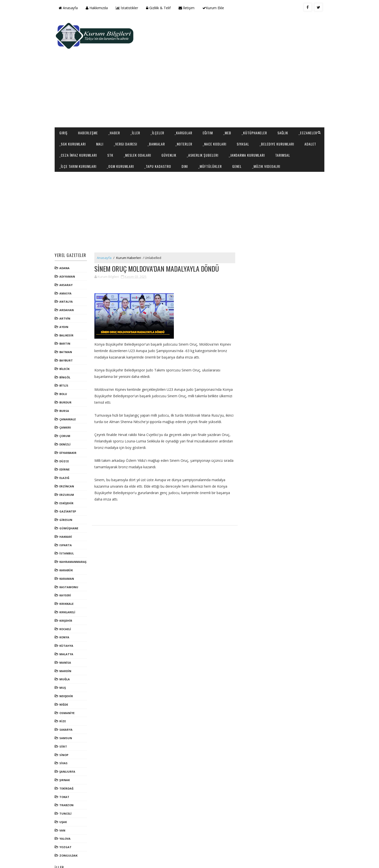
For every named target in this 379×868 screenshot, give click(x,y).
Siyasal (274, 112)
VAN (64, 810)
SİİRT (65, 726)
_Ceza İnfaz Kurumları (147, 123)
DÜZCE (66, 441)
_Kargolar (185, 101)
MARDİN (67, 650)
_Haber (116, 101)
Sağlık (285, 101)
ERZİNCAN (69, 466)
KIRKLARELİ (69, 592)
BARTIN (67, 323)
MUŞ (65, 667)
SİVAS (65, 743)
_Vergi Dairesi (156, 112)
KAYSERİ (67, 575)
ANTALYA (68, 281)
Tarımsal (115, 134)
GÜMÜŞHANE (71, 508)
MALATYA (68, 634)
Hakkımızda (99, 8)
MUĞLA (67, 659)
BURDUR (67, 382)
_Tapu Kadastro (231, 134)
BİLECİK (66, 348)
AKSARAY (68, 265)
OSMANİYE (69, 692)
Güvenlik (238, 123)
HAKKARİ (68, 516)
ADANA (66, 248)
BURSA (66, 390)
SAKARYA (68, 709)
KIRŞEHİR (68, 600)
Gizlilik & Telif (160, 8)
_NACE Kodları (246, 112)
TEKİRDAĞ (68, 768)
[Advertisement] (232, 56)
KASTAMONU (71, 566)
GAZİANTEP (70, 491)
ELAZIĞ (66, 457)
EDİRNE (66, 449)
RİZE (65, 701)
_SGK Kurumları (104, 112)
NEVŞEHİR (68, 676)
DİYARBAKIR (70, 432)
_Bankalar (187, 112)
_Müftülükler (284, 134)
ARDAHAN (69, 290)
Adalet (112, 123)
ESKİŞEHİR (68, 483)
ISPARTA (68, 524)
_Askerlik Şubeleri (272, 123)
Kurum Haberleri (131, 237)
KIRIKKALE (68, 583)
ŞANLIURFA (69, 751)
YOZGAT (67, 827)
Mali (131, 112)
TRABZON (68, 785)
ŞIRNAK (67, 760)
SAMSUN (68, 718)
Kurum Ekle (215, 8)
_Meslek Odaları (206, 123)
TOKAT (66, 776)
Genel (311, 134)
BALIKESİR (68, 315)
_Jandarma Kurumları (79, 134)
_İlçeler (159, 101)
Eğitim (210, 101)
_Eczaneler (71, 112)
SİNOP (66, 734)
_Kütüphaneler (256, 101)
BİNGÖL (67, 357)
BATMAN (68, 332)
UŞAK (65, 802)
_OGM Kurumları (194, 134)
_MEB (229, 101)
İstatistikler (129, 8)
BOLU (65, 374)
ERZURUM (69, 474)
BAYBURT (68, 340)
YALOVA (67, 818)
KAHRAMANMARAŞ (75, 541)
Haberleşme (90, 101)
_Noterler (215, 112)
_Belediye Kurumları (79, 123)
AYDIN (66, 307)
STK (179, 123)
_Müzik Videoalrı (75, 146)
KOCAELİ (67, 608)
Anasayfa (70, 8)
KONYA (66, 617)
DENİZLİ (67, 424)
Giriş (65, 101)
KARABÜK (68, 550)
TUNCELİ (67, 793)
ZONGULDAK (70, 835)
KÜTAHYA (68, 625)
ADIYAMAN (69, 256)
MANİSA (67, 642)
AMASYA (67, 273)
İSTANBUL (69, 533)
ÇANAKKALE (70, 399)
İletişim (189, 8)
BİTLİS (66, 365)
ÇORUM (67, 416)
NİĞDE (66, 684)
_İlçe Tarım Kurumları (152, 134)
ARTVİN (67, 298)
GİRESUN (68, 499)
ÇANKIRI (67, 407)
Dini (258, 134)
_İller (137, 101)
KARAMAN (69, 558)
